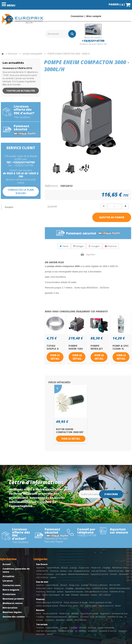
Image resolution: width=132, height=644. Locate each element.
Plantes (40, 599)
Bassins (40, 610)
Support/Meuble (53, 568)
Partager (79, 246)
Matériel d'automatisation (78, 574)
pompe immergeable (106, 628)
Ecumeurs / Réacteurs (99, 585)
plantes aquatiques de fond (47, 606)
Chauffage (106, 568)
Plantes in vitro (66, 606)
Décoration (123, 574)
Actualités (9, 576)
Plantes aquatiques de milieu (100, 603)
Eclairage (73, 568)
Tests (127, 571)
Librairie (53, 577)
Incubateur (123, 631)
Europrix (9, 207)
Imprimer (91, 254)
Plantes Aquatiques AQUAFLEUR (49, 603)
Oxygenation (105, 613)
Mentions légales (12, 612)
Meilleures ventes (13, 603)
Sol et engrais (61, 574)
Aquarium (40, 585)
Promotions (9, 594)
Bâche (39, 613)
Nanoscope (51, 592)
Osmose (63, 571)
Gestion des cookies (14, 617)
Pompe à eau (84, 568)
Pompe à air (96, 568)
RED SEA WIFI (115, 585)
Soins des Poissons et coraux (96, 592)
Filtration (65, 568)
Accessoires (50, 620)
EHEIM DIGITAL (42, 571)
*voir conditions (22, 117)
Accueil (7, 564)
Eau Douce (42, 564)
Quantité (52, 206)
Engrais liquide (91, 606)
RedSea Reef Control (44, 588)
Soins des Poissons (99, 571)
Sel (62, 595)
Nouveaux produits (13, 599)
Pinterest (111, 246)
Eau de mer (42, 582)
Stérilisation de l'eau (82, 571)
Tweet (64, 246)
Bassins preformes (50, 613)
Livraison (8, 581)
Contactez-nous (12, 585)
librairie (118, 606)
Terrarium (42, 624)
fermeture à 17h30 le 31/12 (17, 68)
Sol (125, 617)
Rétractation (10, 608)
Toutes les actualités (21, 91)
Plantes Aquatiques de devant (75, 603)
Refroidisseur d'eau (120, 568)
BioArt (76, 606)
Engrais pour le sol (106, 606)
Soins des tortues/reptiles (46, 631)
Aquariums (40, 568)
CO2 (70, 571)
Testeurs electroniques (45, 574)
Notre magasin (11, 590)
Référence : (52, 186)
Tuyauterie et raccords (99, 574)
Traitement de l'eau (116, 571)
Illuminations (73, 617)
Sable (67, 595)
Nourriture (54, 571)
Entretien (114, 574)
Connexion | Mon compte (86, 16)
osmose (60, 592)
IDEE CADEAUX (42, 577)
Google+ (94, 246)
